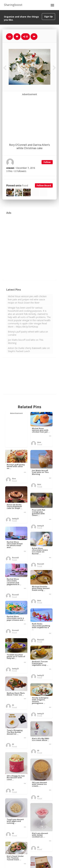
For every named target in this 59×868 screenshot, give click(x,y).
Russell (15, 558)
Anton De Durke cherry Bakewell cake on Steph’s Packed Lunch (29, 350)
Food (25, 186)
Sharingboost (13, 5)
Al (13, 705)
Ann (39, 442)
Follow (47, 162)
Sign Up (48, 16)
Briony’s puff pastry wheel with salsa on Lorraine (28, 333)
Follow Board (44, 185)
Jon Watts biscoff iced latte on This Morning (26, 341)
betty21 (15, 519)
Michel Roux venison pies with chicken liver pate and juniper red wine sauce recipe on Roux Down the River (27, 299)
